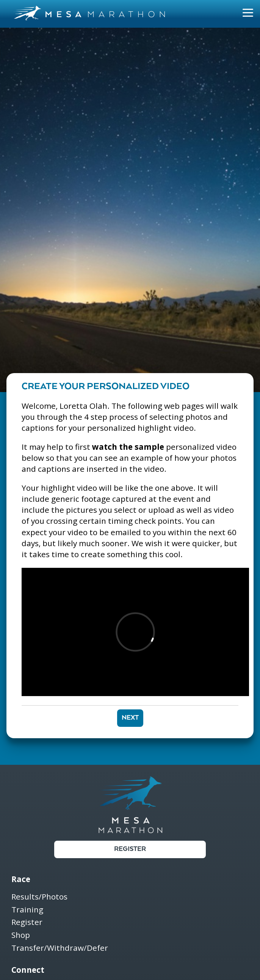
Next (130, 718)
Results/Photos (39, 897)
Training (27, 910)
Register (130, 849)
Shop (21, 935)
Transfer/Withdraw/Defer (60, 948)
